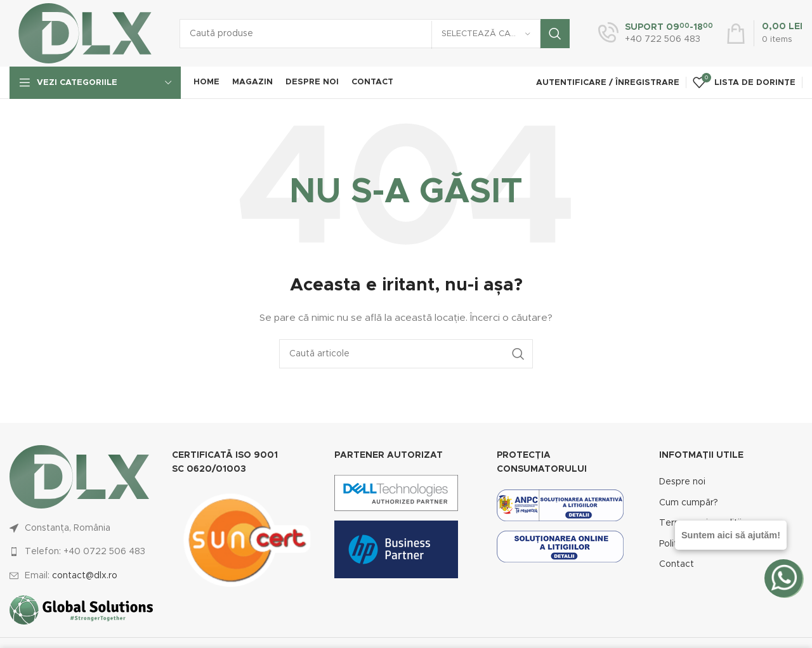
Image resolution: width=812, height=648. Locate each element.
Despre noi (682, 482)
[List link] (81, 552)
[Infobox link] (656, 34)
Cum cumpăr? (689, 503)
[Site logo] (85, 33)
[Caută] (375, 34)
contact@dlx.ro (85, 576)
